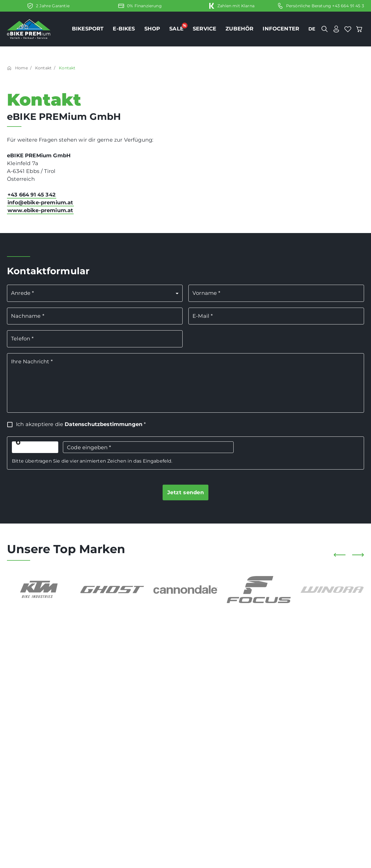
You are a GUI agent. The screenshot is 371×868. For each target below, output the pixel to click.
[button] (95, 293)
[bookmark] (348, 29)
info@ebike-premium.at (40, 203)
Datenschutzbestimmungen (103, 424)
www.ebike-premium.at (40, 210)
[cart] (359, 29)
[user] (336, 29)
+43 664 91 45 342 (32, 195)
